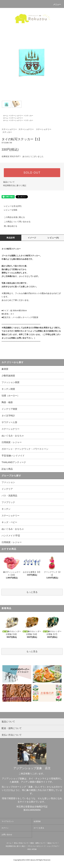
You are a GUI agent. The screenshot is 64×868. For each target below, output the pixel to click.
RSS (29, 849)
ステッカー (29, 116)
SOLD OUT (32, 173)
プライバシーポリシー (35, 846)
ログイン (5, 828)
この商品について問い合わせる (15, 222)
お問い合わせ (7, 835)
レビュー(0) (53, 238)
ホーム (6, 116)
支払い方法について (21, 843)
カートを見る (39, 828)
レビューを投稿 (9, 210)
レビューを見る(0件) (11, 206)
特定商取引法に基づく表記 (15, 186)
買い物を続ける (9, 226)
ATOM (34, 849)
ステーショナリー (17, 116)
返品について (9, 182)
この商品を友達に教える (12, 217)
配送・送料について (38, 843)
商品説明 (11, 238)
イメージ (32, 238)
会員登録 (37, 821)
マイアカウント (8, 821)
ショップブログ (52, 846)
